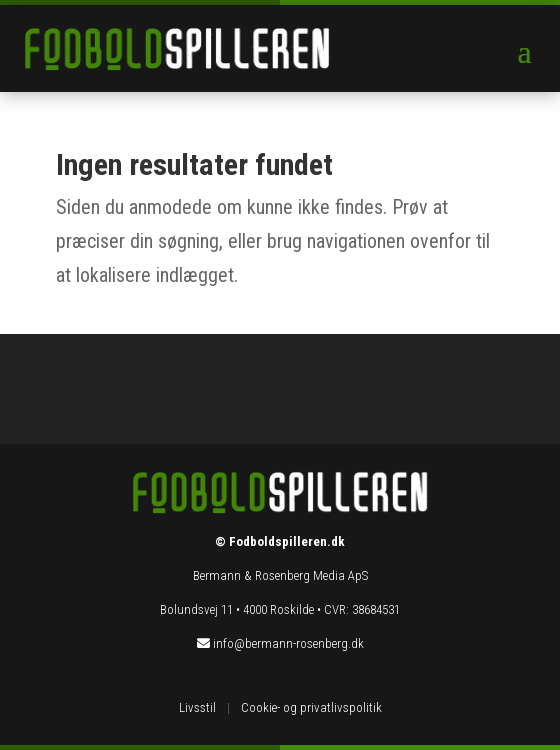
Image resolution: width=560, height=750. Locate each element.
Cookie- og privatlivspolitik (311, 707)
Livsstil (197, 707)
